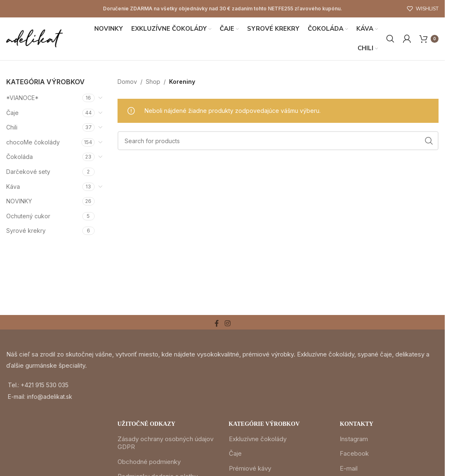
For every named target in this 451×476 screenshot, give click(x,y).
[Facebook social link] (217, 324)
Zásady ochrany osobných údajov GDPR (165, 443)
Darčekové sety (28, 172)
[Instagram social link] (227, 324)
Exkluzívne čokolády (258, 439)
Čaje (12, 113)
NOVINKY (19, 202)
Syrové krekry (26, 231)
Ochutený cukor (28, 216)
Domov (127, 82)
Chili (12, 128)
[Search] (390, 39)
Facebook (354, 454)
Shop (153, 82)
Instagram (354, 439)
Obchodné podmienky (149, 462)
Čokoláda (20, 157)
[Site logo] (35, 38)
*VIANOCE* (22, 98)
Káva (13, 187)
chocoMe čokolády (33, 143)
